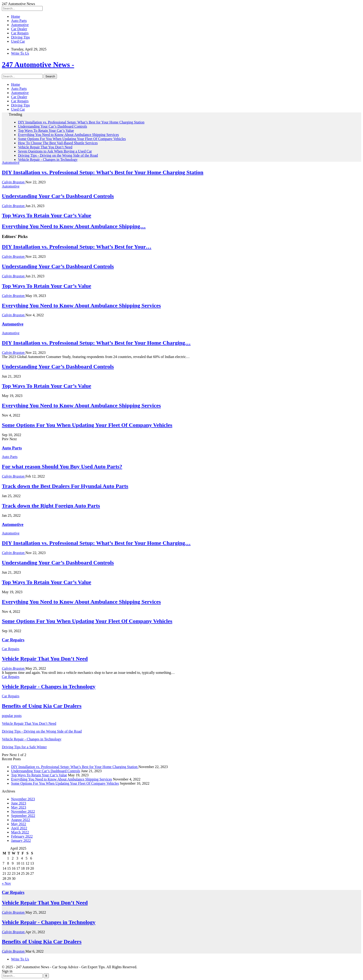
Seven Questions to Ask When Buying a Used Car (55, 151)
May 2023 (19, 807)
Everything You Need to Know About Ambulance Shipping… (74, 226)
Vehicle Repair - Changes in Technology (48, 160)
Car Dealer (19, 29)
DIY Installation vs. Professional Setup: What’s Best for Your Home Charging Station (81, 122)
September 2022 (23, 816)
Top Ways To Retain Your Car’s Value (46, 131)
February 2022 (22, 836)
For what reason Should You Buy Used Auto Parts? (62, 467)
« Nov (6, 883)
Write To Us (20, 53)
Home (16, 16)
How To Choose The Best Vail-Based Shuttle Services (58, 143)
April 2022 (19, 828)
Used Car (18, 41)
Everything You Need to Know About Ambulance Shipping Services (68, 135)
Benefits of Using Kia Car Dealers (42, 942)
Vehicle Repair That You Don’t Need (45, 147)
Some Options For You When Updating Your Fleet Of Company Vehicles (72, 139)
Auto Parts (19, 21)
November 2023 (23, 799)
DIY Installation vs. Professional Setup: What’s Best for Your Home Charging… (96, 343)
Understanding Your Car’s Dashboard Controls (53, 126)
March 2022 (20, 832)
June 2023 (19, 803)
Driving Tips (20, 37)
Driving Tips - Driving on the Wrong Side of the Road (58, 155)
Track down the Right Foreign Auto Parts (51, 506)
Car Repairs (20, 33)
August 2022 (21, 820)
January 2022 (21, 841)
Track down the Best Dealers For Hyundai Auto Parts (65, 486)
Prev (6, 439)
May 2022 (19, 824)
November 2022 (23, 811)
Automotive (20, 25)
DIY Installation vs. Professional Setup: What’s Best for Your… (77, 247)
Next (13, 439)
